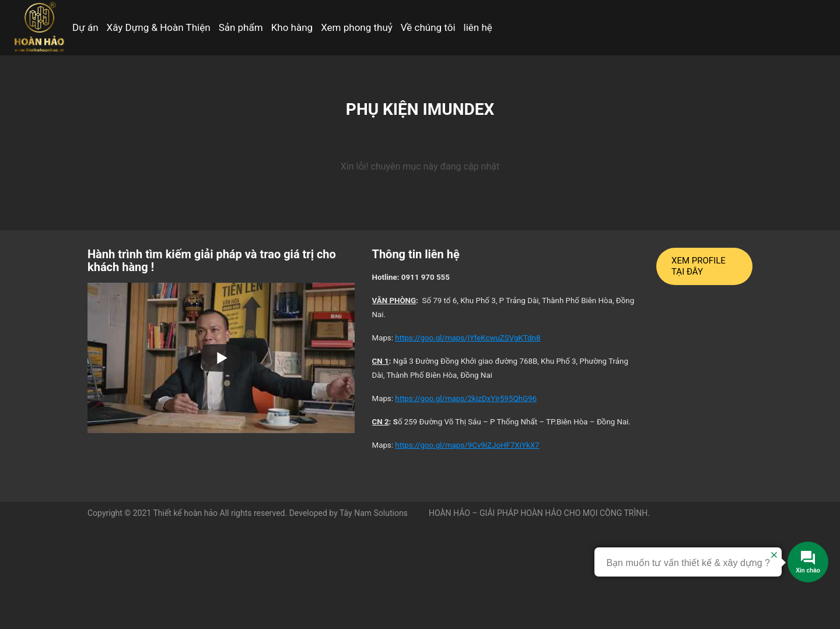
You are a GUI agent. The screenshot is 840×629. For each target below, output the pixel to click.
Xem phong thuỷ (357, 27)
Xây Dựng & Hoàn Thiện (159, 27)
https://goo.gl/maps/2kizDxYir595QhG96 (466, 398)
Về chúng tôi (428, 27)
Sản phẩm (241, 27)
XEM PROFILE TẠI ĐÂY (699, 266)
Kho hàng (292, 27)
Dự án (85, 27)
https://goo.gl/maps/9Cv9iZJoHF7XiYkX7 (467, 445)
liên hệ (478, 27)
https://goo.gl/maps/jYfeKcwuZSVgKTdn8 (468, 338)
